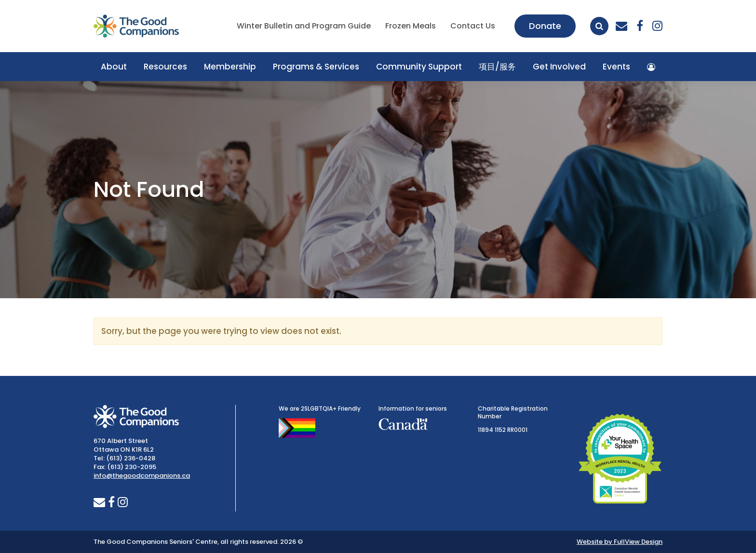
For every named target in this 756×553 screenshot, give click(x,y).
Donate (545, 26)
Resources (165, 67)
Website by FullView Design (620, 542)
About (114, 67)
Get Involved (559, 67)
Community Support (419, 67)
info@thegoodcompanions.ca (142, 476)
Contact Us (473, 26)
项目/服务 (497, 67)
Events (616, 67)
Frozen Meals (411, 26)
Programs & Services (316, 67)
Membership (230, 67)
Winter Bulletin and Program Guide (304, 26)
